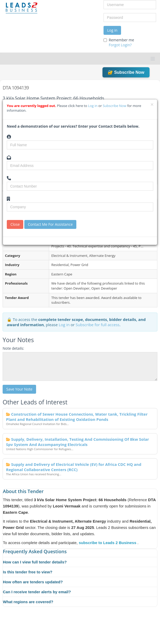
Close (15, 224)
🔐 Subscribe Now (126, 72)
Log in (112, 30)
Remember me (119, 42)
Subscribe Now (115, 106)
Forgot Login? (120, 45)
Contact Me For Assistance (50, 224)
